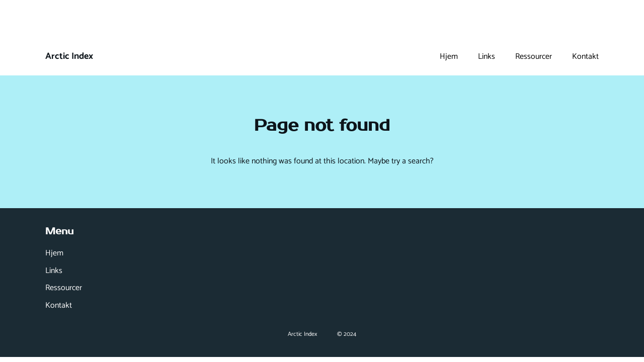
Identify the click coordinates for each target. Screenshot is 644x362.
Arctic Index (69, 56)
